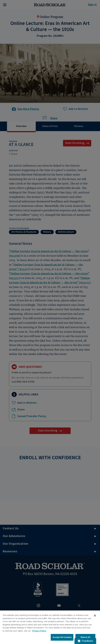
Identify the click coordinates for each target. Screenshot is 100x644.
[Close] (95, 616)
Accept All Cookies (62, 637)
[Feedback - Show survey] (85, 641)
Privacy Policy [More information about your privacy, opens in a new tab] (39, 631)
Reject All (85, 637)
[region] (50, 627)
